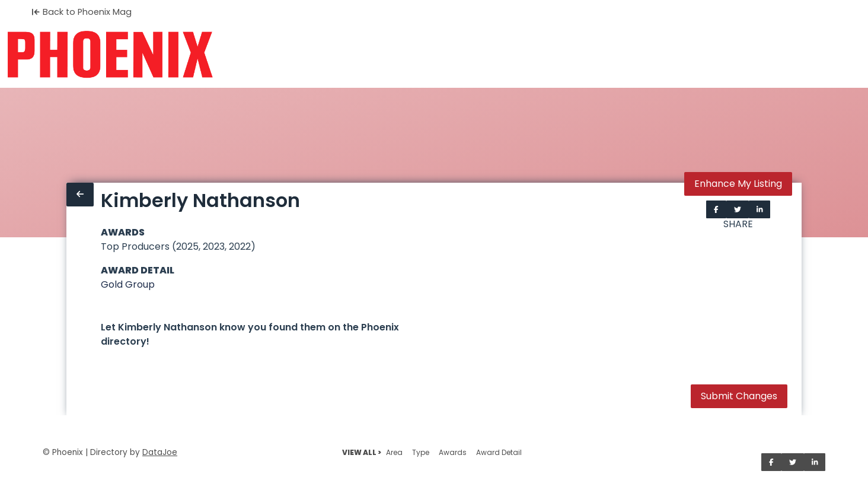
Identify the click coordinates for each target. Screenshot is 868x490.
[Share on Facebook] (716, 209)
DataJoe (160, 452)
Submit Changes (739, 396)
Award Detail (499, 452)
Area (394, 452)
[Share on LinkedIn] (760, 209)
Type (421, 452)
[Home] (110, 55)
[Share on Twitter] (738, 209)
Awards (453, 452)
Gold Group (128, 284)
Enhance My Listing (738, 184)
